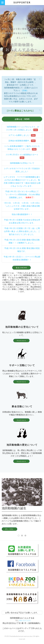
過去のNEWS (21, 268)
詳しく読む (10, 529)
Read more (21, 341)
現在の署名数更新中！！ (22, 214)
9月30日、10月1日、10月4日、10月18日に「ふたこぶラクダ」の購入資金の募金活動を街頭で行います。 (22, 206)
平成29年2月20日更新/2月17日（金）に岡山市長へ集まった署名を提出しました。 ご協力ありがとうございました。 (22, 231)
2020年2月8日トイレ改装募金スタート (22, 154)
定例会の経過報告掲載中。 (20, 141)
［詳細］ (25, 90)
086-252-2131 (25, 620)
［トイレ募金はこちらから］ (20, 111)
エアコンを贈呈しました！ (20, 135)
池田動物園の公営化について (22, 163)
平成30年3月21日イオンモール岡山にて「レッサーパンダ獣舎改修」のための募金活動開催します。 (22, 194)
